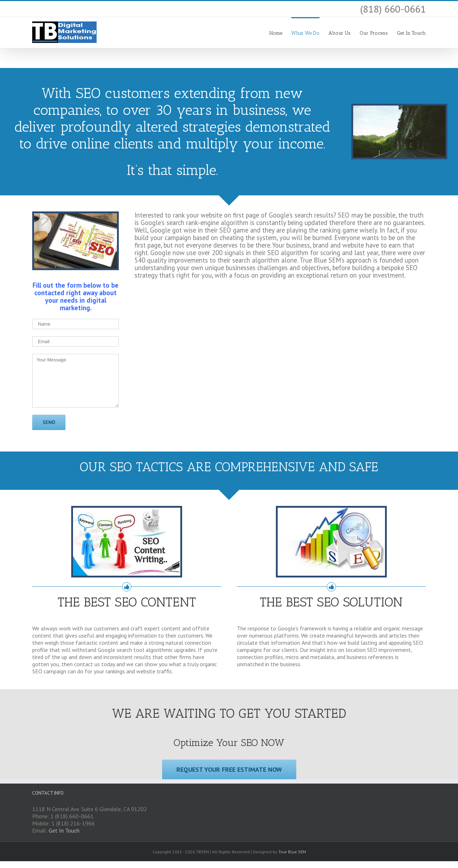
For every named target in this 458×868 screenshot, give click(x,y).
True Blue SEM (292, 852)
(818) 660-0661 (393, 9)
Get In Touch (64, 830)
